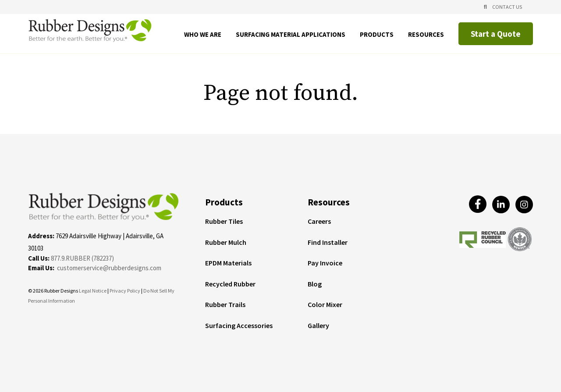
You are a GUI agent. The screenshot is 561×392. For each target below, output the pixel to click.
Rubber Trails (225, 305)
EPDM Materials (228, 263)
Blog (315, 284)
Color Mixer (325, 305)
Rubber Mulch (226, 243)
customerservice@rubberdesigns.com (109, 268)
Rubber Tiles (224, 222)
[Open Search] (485, 7)
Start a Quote (496, 34)
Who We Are (203, 35)
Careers (319, 222)
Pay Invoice (325, 263)
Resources (426, 35)
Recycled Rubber (230, 284)
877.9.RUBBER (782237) (82, 258)
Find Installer (328, 243)
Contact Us (507, 7)
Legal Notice (93, 291)
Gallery (318, 326)
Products (377, 35)
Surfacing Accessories (239, 326)
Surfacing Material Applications (291, 35)
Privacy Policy (125, 291)
